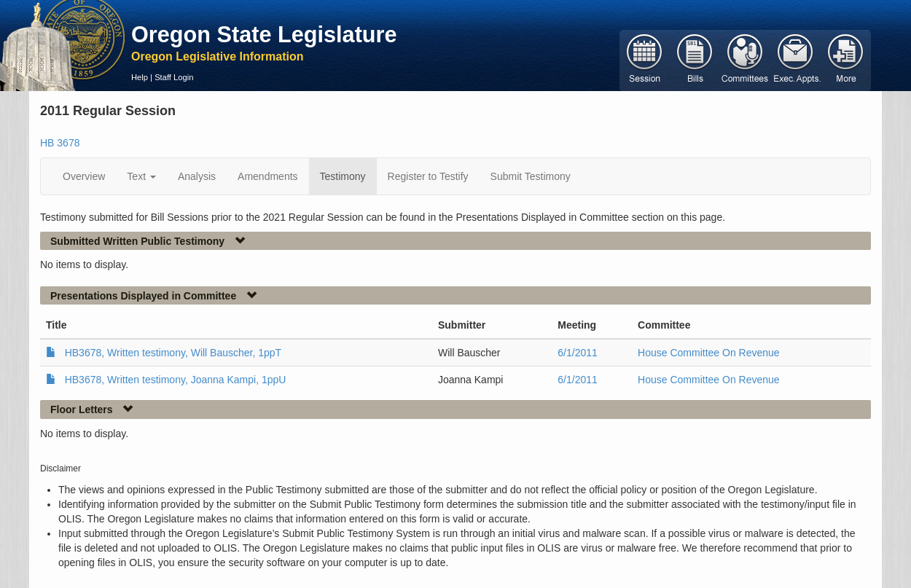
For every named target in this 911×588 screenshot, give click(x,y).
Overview (84, 176)
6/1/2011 (578, 353)
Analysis (197, 176)
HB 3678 (60, 143)
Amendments (267, 176)
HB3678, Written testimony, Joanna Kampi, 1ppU (176, 380)
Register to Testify (428, 176)
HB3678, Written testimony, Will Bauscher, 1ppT (173, 353)
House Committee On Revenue (709, 353)
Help (140, 77)
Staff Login (174, 77)
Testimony (343, 176)
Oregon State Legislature (264, 34)
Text (141, 176)
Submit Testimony (531, 176)
